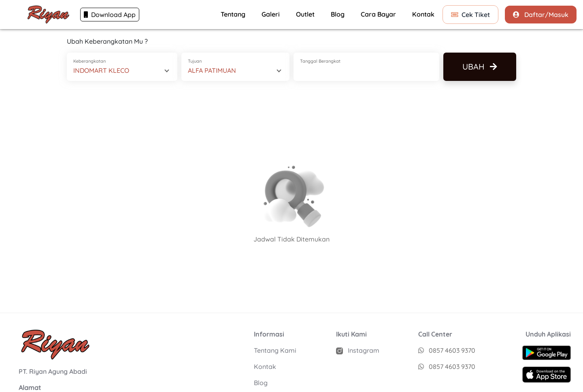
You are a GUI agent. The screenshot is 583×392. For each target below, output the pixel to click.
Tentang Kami (275, 350)
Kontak (423, 14)
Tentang (233, 14)
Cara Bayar (378, 14)
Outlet (305, 14)
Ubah (480, 67)
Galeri (271, 14)
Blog (338, 14)
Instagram (358, 350)
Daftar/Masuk (541, 15)
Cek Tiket (470, 15)
